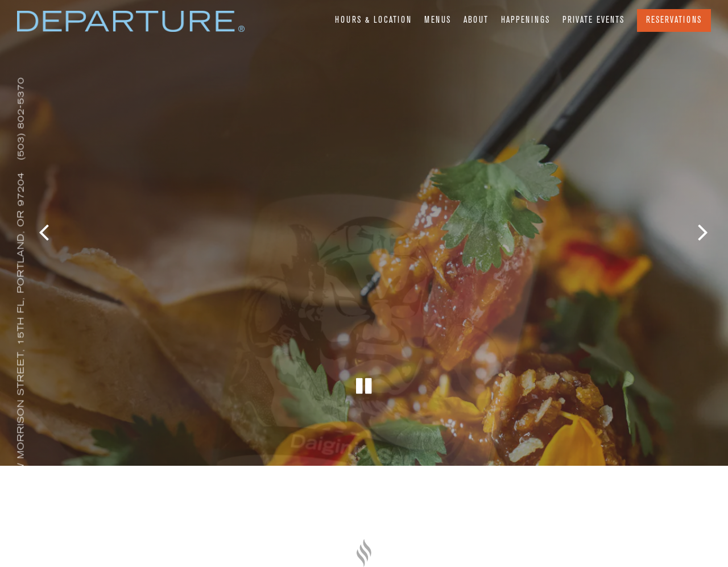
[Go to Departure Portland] (21, 338)
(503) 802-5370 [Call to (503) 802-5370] (21, 118)
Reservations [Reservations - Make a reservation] (674, 20)
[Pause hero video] (364, 379)
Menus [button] (438, 20)
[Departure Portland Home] (131, 25)
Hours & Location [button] (373, 20)
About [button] (476, 20)
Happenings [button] (526, 20)
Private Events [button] (593, 20)
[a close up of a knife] (364, 553)
